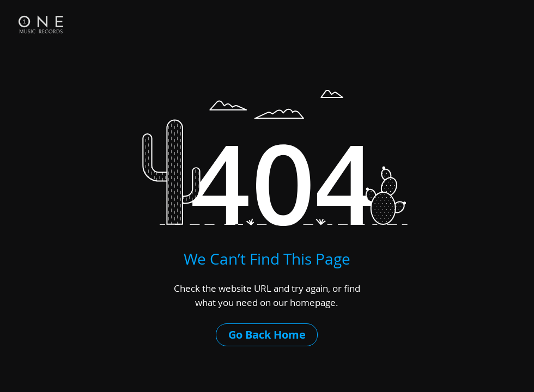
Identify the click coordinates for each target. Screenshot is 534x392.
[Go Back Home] (267, 335)
